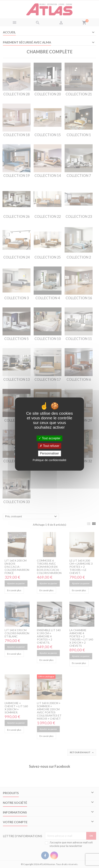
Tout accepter (49, 438)
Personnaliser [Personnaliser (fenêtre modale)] (49, 453)
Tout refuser (49, 446)
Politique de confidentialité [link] (49, 460)
